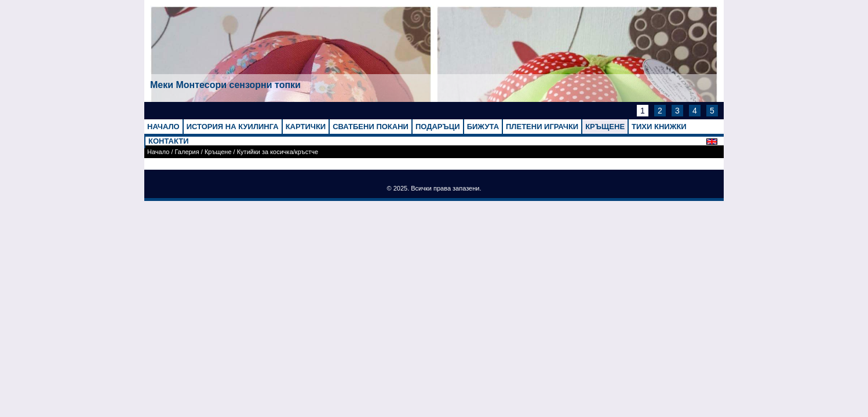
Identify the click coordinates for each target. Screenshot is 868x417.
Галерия (187, 152)
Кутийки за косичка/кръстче (278, 152)
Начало (158, 152)
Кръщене (218, 152)
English (715, 142)
